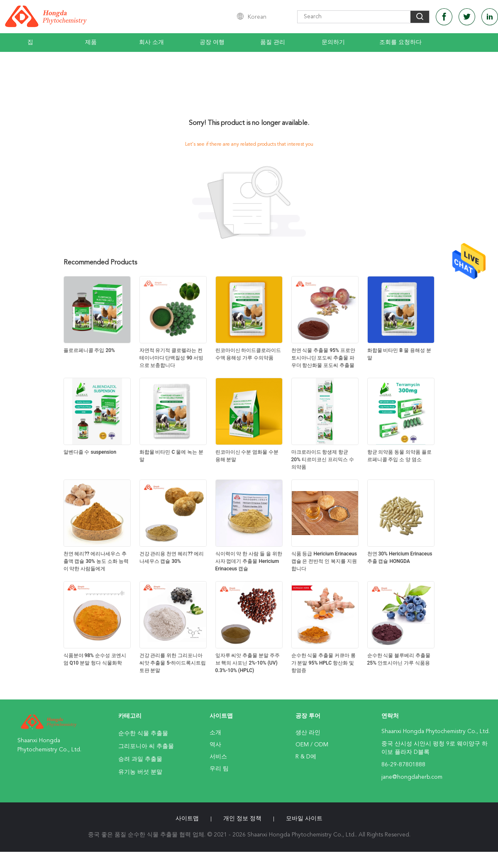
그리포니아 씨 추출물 (146, 746)
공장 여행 (212, 42)
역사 (215, 745)
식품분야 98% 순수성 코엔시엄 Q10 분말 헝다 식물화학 (95, 659)
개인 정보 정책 (242, 819)
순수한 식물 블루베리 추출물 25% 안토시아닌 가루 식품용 (399, 659)
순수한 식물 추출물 (143, 734)
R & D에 (306, 757)
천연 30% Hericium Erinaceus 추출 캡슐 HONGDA (400, 557)
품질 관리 (273, 42)
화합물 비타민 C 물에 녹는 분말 (172, 456)
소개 (215, 733)
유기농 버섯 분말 (140, 772)
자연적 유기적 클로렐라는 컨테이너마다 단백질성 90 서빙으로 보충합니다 (172, 358)
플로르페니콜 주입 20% (89, 350)
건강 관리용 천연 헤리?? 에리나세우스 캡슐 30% (172, 557)
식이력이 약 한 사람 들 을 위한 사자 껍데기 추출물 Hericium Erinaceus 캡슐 (249, 561)
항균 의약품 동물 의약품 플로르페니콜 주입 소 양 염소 (400, 456)
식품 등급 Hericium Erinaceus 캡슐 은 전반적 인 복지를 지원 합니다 (324, 561)
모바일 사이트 (304, 819)
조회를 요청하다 (400, 42)
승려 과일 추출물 (140, 759)
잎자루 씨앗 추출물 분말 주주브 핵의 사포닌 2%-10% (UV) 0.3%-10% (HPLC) (248, 663)
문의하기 (333, 42)
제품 (91, 42)
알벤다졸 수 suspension (90, 452)
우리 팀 (219, 769)
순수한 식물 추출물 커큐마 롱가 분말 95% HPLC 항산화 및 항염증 (324, 663)
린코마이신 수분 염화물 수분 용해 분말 (247, 456)
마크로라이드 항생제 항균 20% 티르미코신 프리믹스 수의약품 (323, 460)
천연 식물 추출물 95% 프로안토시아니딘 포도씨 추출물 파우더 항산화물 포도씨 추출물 (323, 358)
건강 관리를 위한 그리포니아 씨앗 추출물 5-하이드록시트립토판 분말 (173, 663)
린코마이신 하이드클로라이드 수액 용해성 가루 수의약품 (248, 354)
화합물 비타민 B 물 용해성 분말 (399, 354)
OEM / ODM (312, 745)
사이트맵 (187, 819)
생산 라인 (308, 733)
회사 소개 (151, 42)
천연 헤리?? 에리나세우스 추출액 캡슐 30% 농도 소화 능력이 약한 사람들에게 (96, 561)
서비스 (218, 757)
